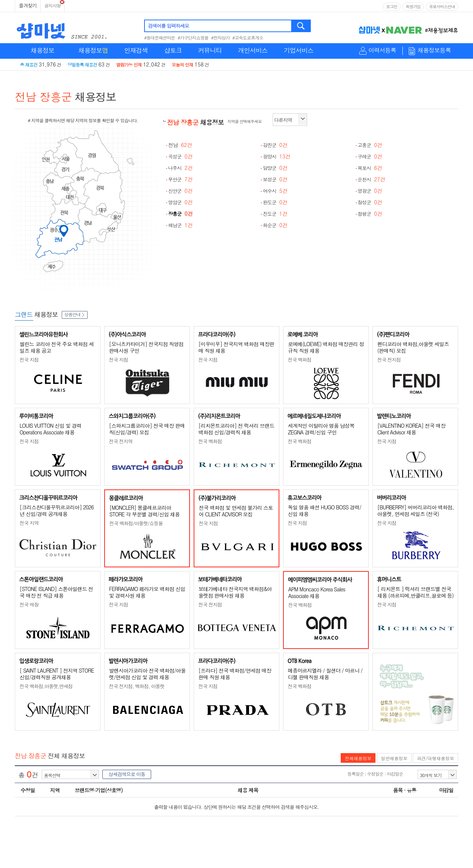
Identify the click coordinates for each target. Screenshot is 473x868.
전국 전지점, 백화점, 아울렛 (137, 686)
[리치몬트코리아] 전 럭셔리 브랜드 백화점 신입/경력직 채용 (236, 429)
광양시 (277, 156)
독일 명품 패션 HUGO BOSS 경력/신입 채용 (324, 510)
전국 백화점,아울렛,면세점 (46, 686)
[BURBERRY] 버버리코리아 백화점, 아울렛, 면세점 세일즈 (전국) (416, 510)
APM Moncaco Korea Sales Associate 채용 (317, 592)
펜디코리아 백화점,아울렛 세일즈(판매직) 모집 (413, 347)
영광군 (370, 191)
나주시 (181, 168)
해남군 (181, 225)
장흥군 (181, 214)
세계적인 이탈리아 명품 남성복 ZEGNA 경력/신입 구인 (321, 429)
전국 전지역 (121, 441)
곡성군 (181, 156)
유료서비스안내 (442, 6)
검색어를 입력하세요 (168, 26)
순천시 (372, 179)
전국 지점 (29, 360)
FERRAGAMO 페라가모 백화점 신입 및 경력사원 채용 (147, 592)
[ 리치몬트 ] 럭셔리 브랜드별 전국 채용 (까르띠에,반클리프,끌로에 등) (415, 592)
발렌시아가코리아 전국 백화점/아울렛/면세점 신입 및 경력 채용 (147, 674)
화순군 (275, 225)
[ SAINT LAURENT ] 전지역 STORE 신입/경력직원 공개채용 (57, 674)
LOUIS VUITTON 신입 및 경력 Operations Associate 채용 (50, 429)
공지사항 (52, 5)
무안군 (181, 179)
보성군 (275, 179)
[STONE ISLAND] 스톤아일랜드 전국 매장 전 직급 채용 (56, 592)
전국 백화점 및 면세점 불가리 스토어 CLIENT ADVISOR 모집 (236, 511)
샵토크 (173, 50)
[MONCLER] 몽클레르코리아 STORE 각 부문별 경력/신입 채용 (144, 511)
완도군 (275, 202)
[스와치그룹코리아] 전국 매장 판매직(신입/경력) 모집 (147, 429)
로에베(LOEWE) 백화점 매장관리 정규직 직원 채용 (326, 347)
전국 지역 (29, 523)
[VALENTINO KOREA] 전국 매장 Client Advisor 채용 (411, 429)
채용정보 (42, 50)
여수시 (275, 191)
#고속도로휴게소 (248, 37)
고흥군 (370, 145)
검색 (301, 26)
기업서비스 (299, 50)
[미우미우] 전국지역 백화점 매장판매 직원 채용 (236, 347)
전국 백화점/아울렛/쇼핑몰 (136, 523)
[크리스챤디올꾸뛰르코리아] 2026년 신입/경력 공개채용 (57, 510)
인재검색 (136, 50)
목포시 (370, 168)
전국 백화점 (300, 360)
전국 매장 (29, 604)
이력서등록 (382, 50)
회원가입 (413, 6)
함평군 (370, 214)
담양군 (275, 168)
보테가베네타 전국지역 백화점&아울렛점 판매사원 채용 (235, 592)
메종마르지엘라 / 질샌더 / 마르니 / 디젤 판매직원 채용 (325, 674)
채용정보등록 (434, 50)
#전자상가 (220, 37)
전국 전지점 (389, 360)
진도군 (275, 214)
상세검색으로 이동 (127, 774)
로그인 (392, 6)
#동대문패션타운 (160, 37)
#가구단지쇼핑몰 (193, 37)
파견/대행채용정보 (435, 758)
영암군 (181, 202)
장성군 (370, 202)
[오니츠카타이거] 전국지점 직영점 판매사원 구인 (146, 347)
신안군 (181, 191)
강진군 (275, 145)
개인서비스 (253, 50)
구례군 (370, 156)
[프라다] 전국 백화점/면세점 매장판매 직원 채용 (235, 674)
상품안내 (75, 314)
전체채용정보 (358, 758)
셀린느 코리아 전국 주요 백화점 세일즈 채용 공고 (57, 347)
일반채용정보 (394, 758)
